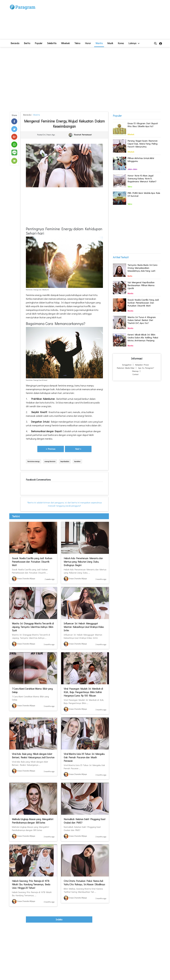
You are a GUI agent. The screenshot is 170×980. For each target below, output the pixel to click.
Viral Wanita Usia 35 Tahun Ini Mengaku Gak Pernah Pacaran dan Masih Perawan (84, 757)
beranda (15, 43)
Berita (27, 43)
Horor (88, 43)
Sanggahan (127, 365)
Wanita (99, 43)
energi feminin (50, 461)
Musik (110, 43)
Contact (135, 374)
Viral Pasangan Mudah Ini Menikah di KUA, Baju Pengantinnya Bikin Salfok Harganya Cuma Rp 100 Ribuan (83, 692)
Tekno (77, 43)
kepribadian (65, 461)
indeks (59, 919)
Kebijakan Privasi (142, 365)
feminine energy (34, 461)
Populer (39, 43)
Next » (78, 449)
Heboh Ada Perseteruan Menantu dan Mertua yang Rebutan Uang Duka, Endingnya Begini (83, 562)
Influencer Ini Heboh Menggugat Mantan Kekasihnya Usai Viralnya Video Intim (84, 627)
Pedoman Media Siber (126, 368)
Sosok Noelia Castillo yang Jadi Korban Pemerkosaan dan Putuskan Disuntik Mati (32, 562)
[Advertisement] (105, 21)
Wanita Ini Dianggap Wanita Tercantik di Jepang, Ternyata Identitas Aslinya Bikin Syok (33, 627)
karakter (77, 461)
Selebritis (52, 43)
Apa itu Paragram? (146, 368)
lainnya (134, 43)
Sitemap (135, 371)
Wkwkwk (65, 43)
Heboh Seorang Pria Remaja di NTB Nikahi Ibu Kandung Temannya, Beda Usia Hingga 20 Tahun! (31, 884)
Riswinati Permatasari (83, 135)
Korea (121, 43)
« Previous (51, 449)
